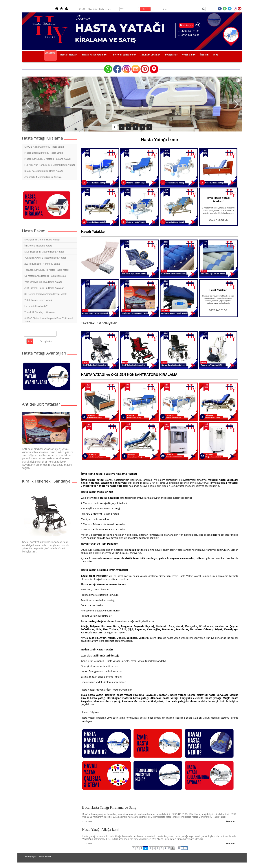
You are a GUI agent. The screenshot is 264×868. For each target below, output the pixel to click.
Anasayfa (51, 53)
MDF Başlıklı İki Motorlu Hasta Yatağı (44, 252)
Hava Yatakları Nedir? (36, 306)
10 (169, 848)
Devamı (230, 821)
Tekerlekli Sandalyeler (123, 55)
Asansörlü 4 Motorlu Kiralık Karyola (43, 177)
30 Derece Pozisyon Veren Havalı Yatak (45, 294)
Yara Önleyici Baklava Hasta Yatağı (43, 282)
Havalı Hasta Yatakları (94, 55)
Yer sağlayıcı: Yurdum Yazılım (38, 856)
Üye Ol (82, 9)
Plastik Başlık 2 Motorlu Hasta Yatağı (44, 153)
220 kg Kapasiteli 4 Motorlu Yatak (42, 264)
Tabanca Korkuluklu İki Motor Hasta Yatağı (47, 270)
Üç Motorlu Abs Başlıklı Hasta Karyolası (45, 276)
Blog (216, 55)
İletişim (204, 55)
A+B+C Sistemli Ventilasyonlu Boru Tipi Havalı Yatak (49, 320)
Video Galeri (189, 55)
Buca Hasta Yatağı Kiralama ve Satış (109, 807)
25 (179, 848)
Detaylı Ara (46, 341)
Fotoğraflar (171, 55)
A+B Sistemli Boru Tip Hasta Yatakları (44, 288)
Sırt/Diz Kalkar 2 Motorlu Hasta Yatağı (44, 147)
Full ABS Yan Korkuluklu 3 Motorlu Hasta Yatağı (50, 165)
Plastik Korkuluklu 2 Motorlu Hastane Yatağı (47, 159)
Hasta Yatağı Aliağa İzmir (101, 830)
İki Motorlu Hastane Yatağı (38, 246)
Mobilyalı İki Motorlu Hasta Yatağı (42, 240)
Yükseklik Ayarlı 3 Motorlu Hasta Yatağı (45, 258)
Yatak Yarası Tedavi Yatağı (38, 300)
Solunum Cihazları (150, 55)
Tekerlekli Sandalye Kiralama (40, 312)
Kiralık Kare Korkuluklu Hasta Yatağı (44, 171)
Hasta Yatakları (69, 55)
